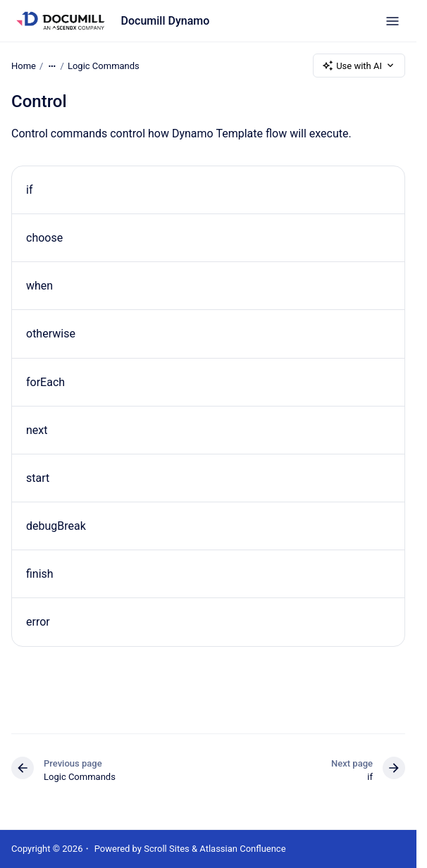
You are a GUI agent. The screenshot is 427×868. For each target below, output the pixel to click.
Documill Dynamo (166, 21)
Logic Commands (104, 65)
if (29, 190)
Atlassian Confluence (242, 849)
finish (40, 574)
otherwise (51, 334)
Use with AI (359, 66)
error (38, 622)
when (39, 286)
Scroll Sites (167, 849)
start (38, 478)
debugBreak (56, 526)
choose (44, 238)
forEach (45, 382)
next (37, 430)
